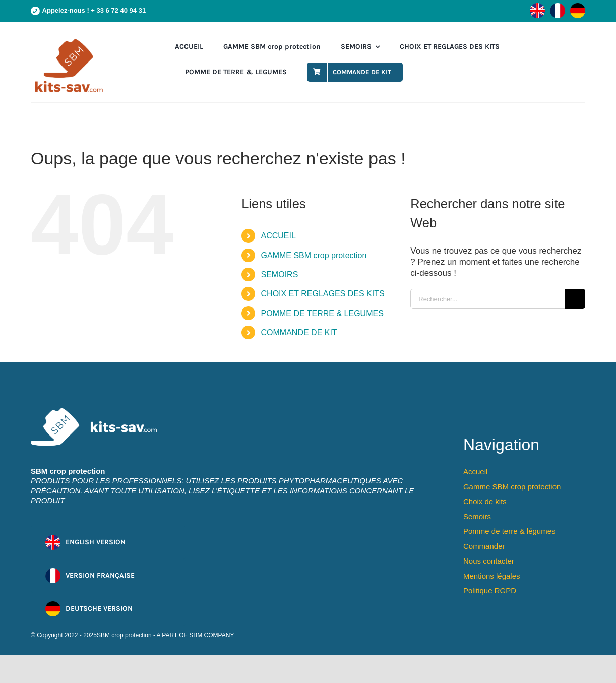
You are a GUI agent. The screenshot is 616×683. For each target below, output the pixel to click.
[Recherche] (575, 299)
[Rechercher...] (488, 299)
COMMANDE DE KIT (299, 332)
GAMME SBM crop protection (314, 255)
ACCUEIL (279, 236)
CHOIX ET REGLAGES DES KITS (323, 294)
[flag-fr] (558, 7)
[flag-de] (578, 7)
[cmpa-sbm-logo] (69, 41)
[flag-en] (537, 7)
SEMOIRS (280, 274)
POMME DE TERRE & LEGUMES (322, 313)
